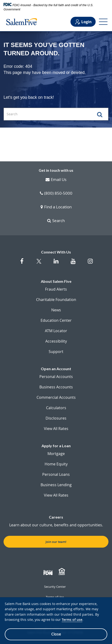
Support (56, 352)
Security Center (55, 587)
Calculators (56, 408)
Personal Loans (56, 474)
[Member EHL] (62, 572)
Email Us (56, 180)
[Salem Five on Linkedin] (56, 263)
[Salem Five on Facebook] (22, 263)
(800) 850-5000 (56, 193)
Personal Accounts (56, 377)
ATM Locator (56, 331)
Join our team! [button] (56, 542)
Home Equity (56, 464)
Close (56, 634)
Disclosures (56, 418)
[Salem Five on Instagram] (90, 263)
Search (56, 221)
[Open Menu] (103, 22)
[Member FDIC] (49, 572)
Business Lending (56, 485)
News (56, 310)
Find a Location (56, 207)
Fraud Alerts (56, 289)
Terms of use (72, 620)
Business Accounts (56, 387)
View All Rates (56, 429)
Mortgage (56, 454)
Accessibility (56, 341)
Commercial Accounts (56, 397)
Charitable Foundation (56, 300)
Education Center (56, 320)
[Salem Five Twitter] (39, 264)
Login (83, 22)
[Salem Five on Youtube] (73, 263)
